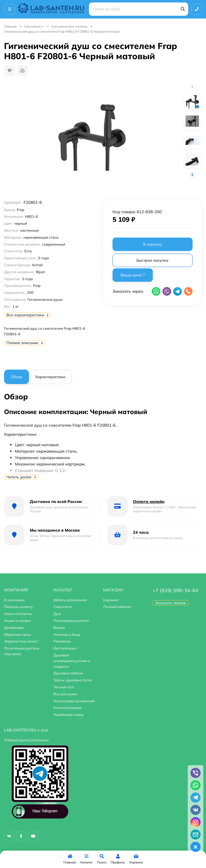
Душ (57, 614)
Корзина (111, 600)
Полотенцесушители (71, 621)
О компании (14, 600)
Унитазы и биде (67, 634)
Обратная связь (18, 634)
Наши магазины (18, 614)
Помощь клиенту (18, 607)
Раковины (62, 641)
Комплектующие (68, 708)
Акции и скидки (17, 621)
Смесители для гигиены (69, 26)
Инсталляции (65, 648)
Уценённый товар (68, 715)
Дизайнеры (14, 627)
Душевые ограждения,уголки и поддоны (72, 661)
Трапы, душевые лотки (73, 680)
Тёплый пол (64, 687)
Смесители (32, 26)
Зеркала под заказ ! (21, 641)
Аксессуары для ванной (74, 701)
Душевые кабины (68, 673)
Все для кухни (65, 694)
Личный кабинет (117, 607)
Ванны (59, 627)
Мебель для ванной (70, 600)
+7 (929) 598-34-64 (175, 590)
